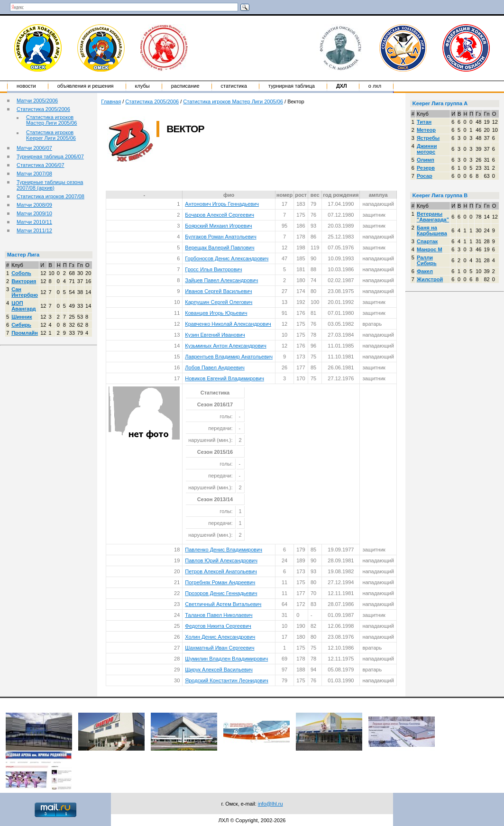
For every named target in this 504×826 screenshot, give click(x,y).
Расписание (185, 86)
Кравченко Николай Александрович (228, 324)
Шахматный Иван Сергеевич (220, 648)
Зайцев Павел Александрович (221, 280)
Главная (111, 101)
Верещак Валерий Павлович (220, 248)
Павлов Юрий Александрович (221, 560)
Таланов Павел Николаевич (219, 615)
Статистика (234, 86)
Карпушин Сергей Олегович (219, 302)
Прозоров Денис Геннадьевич (221, 593)
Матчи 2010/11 (34, 222)
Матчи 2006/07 (34, 148)
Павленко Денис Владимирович (224, 550)
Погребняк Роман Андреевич (220, 582)
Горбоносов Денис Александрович (227, 258)
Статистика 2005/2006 (43, 109)
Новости (26, 86)
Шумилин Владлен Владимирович (226, 659)
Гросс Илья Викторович (213, 269)
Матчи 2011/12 (34, 230)
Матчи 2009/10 (34, 213)
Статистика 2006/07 (41, 165)
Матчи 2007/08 (34, 174)
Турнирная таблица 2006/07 (50, 156)
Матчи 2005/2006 (37, 101)
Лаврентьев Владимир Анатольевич (229, 357)
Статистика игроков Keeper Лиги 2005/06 (51, 135)
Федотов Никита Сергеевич (218, 626)
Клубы (142, 86)
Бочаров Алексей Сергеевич (220, 215)
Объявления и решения (86, 86)
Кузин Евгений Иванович (215, 335)
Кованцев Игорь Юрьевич (216, 313)
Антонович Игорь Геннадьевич (222, 204)
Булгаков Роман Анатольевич (220, 237)
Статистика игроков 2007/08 (50, 196)
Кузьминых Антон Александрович (225, 346)
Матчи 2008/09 (34, 205)
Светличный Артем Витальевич (223, 604)
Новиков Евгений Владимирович (225, 378)
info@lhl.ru (270, 804)
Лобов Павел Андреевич (215, 367)
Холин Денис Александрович (220, 637)
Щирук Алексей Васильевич (219, 670)
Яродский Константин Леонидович (226, 680)
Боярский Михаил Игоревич (218, 226)
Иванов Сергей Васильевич (218, 291)
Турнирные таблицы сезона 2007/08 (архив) (50, 185)
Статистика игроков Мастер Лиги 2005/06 (51, 120)
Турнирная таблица (292, 86)
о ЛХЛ (375, 86)
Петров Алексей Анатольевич (221, 571)
